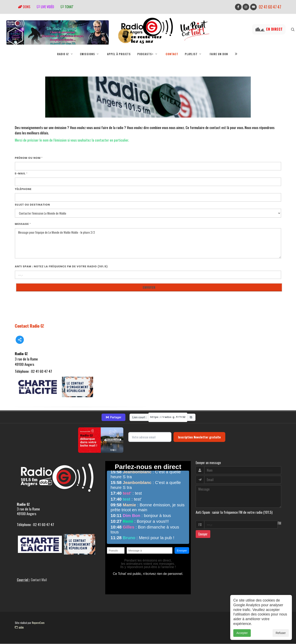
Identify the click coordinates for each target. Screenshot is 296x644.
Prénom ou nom (29, 158)
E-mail (21, 174)
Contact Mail (39, 580)
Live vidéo (45, 7)
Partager (113, 418)
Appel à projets (119, 54)
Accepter (242, 633)
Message (23, 224)
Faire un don (219, 54)
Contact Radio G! (29, 326)
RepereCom (38, 623)
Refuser (281, 633)
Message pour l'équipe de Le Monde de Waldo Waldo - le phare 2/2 (148, 244)
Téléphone (23, 189)
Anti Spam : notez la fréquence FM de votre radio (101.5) (61, 267)
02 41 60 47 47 (270, 7)
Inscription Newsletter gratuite (199, 437)
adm (19, 627)
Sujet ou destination (32, 205)
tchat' (67, 7)
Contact (172, 54)
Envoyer (203, 534)
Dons (24, 7)
